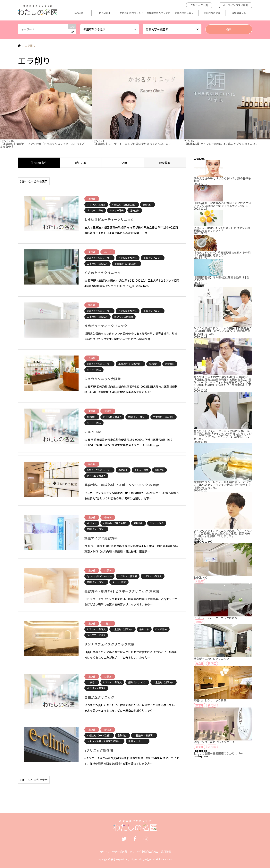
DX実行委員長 (119, 851)
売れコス (104, 851)
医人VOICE (105, 13)
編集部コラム (239, 13)
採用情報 (166, 851)
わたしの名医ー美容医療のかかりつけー (218, 753)
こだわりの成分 (212, 13)
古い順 (123, 163)
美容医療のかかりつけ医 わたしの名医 (131, 859)
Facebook (135, 839)
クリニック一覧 (199, 5)
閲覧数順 (165, 163)
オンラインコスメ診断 (235, 5)
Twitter (124, 839)
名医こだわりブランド (132, 13)
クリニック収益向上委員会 (144, 851)
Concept (78, 13)
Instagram (146, 839)
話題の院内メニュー (185, 13)
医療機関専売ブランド (158, 13)
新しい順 (81, 163)
